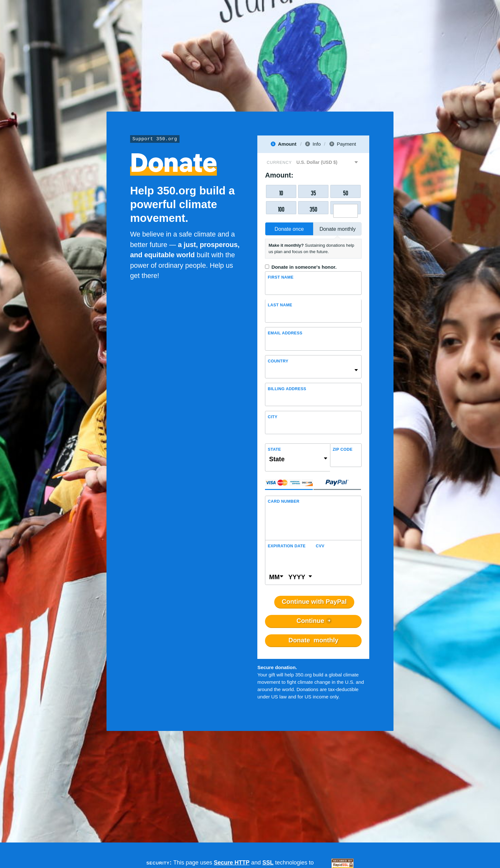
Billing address (287, 389)
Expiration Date (287, 546)
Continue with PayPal (314, 602)
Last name (280, 305)
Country (278, 361)
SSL (268, 863)
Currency (279, 163)
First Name (281, 277)
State (274, 449)
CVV (320, 546)
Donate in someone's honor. (304, 267)
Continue (310, 621)
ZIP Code (342, 449)
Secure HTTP (232, 863)
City (273, 417)
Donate (313, 640)
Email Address (285, 333)
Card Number (284, 501)
